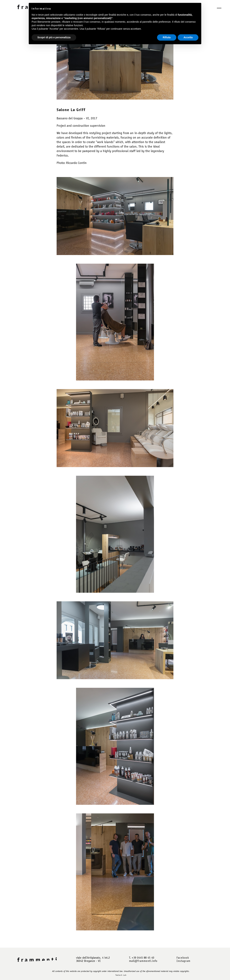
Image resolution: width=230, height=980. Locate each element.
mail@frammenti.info (143, 961)
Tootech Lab (121, 975)
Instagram (183, 961)
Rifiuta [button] (167, 37)
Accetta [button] (188, 37)
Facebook (183, 958)
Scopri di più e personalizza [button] (54, 37)
